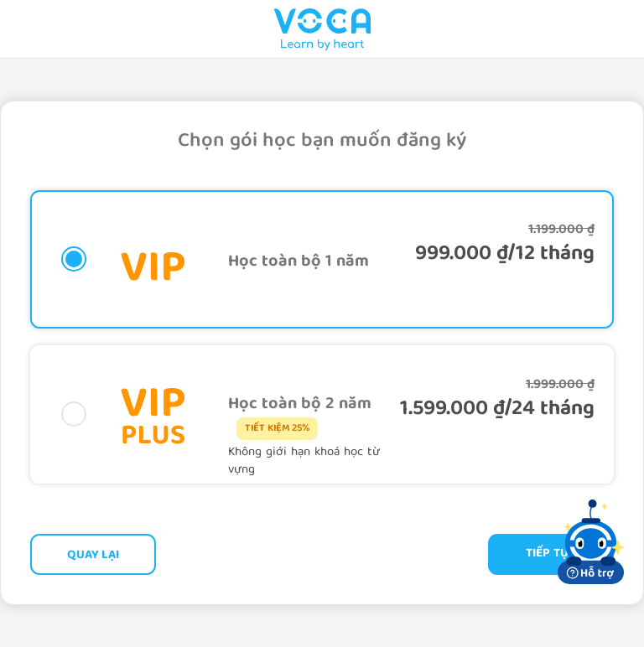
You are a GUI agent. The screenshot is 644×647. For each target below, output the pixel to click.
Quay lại (93, 556)
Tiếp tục (551, 554)
